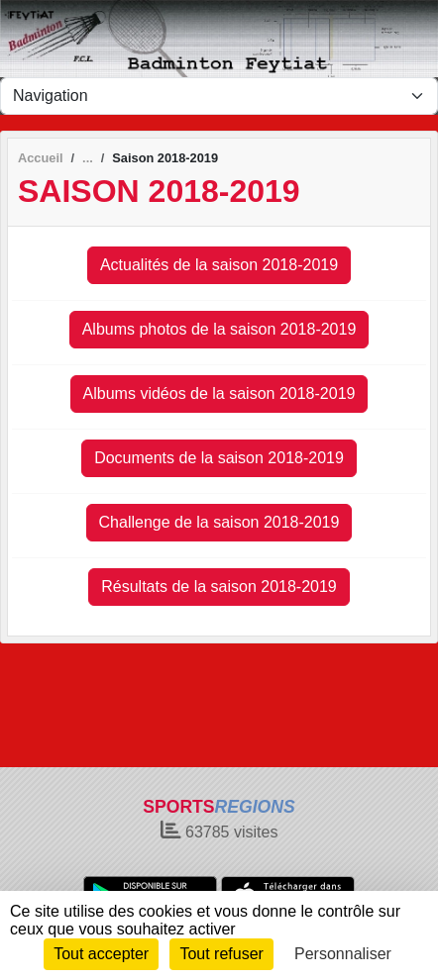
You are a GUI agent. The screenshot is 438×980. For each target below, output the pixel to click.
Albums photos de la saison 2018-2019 (219, 329)
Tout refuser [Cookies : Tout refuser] (221, 954)
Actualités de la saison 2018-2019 (219, 265)
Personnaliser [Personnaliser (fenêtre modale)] (343, 954)
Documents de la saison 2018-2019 (219, 458)
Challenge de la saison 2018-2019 (219, 522)
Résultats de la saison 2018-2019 (219, 587)
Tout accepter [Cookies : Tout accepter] (101, 954)
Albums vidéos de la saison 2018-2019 (219, 393)
